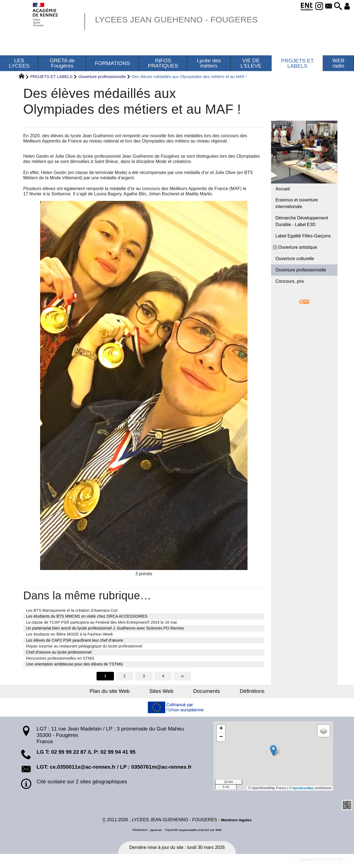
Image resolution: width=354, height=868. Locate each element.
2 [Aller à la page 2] (124, 676)
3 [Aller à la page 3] (144, 676)
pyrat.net (154, 831)
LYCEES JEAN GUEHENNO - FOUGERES (190, 19)
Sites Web (165, 692)
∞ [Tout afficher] (183, 676)
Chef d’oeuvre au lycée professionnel (59, 652)
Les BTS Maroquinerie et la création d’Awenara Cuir (72, 610)
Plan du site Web (121, 692)
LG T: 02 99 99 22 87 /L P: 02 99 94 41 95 (86, 753)
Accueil (283, 189)
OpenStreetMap (301, 789)
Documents (203, 692)
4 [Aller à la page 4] (163, 676)
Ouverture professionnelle (102, 77)
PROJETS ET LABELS (51, 77)
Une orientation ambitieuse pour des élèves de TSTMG (75, 664)
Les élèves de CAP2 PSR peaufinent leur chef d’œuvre (75, 640)
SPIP (221, 831)
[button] (335, 7)
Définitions (241, 692)
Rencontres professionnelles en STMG (60, 658)
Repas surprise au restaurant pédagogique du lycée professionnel (84, 646)
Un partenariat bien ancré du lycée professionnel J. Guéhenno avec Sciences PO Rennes (105, 628)
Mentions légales (236, 821)
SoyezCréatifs (188, 831)
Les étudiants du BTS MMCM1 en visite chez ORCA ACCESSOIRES (87, 616)
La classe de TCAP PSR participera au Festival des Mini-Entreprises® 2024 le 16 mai (101, 622)
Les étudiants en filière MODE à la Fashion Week (69, 634)
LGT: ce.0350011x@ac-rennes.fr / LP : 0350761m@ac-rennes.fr (114, 767)
